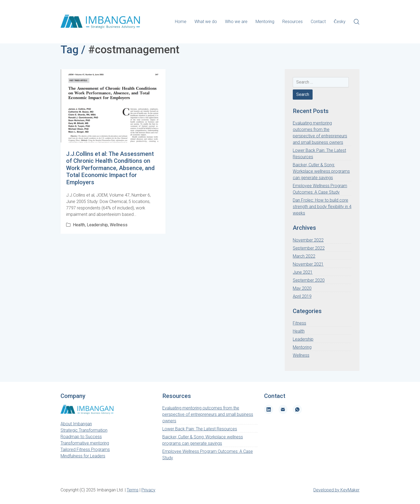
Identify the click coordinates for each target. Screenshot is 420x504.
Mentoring (302, 347)
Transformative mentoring (85, 443)
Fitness (299, 323)
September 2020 (309, 280)
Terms (133, 490)
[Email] (283, 409)
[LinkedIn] (269, 409)
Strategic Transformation (84, 430)
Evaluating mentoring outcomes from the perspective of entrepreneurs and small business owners (208, 414)
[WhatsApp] (297, 409)
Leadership (97, 225)
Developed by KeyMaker (336, 490)
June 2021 (303, 272)
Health (79, 225)
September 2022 (309, 248)
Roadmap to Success (81, 437)
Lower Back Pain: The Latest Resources (200, 429)
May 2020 (302, 288)
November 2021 (308, 264)
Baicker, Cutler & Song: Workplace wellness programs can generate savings (321, 171)
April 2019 (302, 296)
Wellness (119, 225)
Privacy (148, 490)
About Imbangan (76, 424)
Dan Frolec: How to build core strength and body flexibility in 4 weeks (322, 207)
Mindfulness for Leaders (83, 456)
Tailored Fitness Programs (85, 450)
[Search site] (357, 22)
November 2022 (308, 240)
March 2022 (304, 256)
